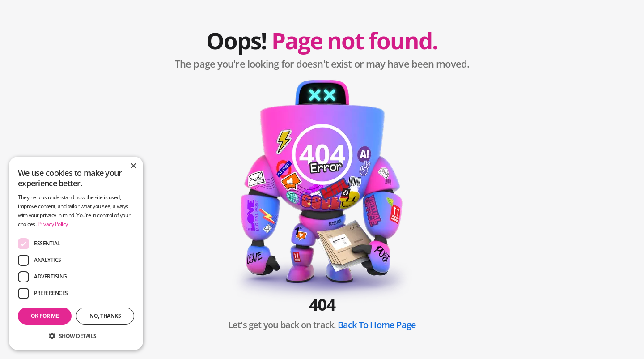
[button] (76, 336)
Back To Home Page (377, 325)
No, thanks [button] (105, 316)
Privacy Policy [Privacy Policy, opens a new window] (53, 224)
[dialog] (76, 253)
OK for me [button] (45, 316)
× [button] (133, 166)
